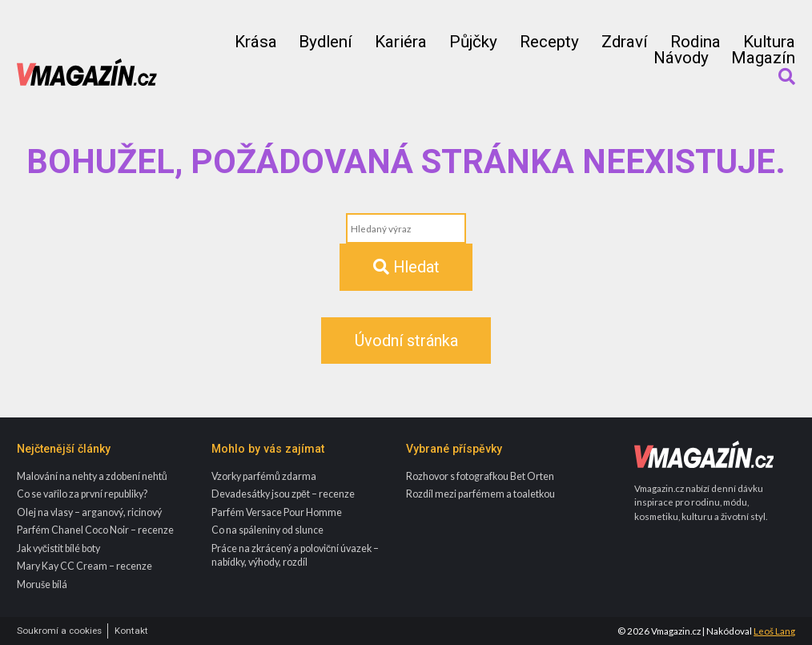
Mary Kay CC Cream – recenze (84, 566)
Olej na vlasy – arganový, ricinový (89, 512)
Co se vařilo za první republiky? (82, 494)
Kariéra (401, 42)
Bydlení (326, 42)
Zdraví (625, 42)
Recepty (549, 42)
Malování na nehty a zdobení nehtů (92, 476)
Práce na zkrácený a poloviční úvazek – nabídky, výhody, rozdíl (295, 555)
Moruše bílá (42, 585)
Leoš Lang (774, 631)
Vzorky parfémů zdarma (264, 476)
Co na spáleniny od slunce (267, 530)
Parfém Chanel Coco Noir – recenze (95, 530)
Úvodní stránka (406, 341)
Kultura (769, 42)
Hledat (406, 267)
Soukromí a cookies (59, 631)
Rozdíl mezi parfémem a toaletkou (480, 494)
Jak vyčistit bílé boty (58, 548)
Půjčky (473, 42)
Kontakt (131, 631)
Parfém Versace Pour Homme (277, 512)
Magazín (763, 58)
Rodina (695, 42)
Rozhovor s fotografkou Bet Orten (480, 476)
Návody (681, 58)
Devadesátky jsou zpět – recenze (283, 494)
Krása (256, 42)
